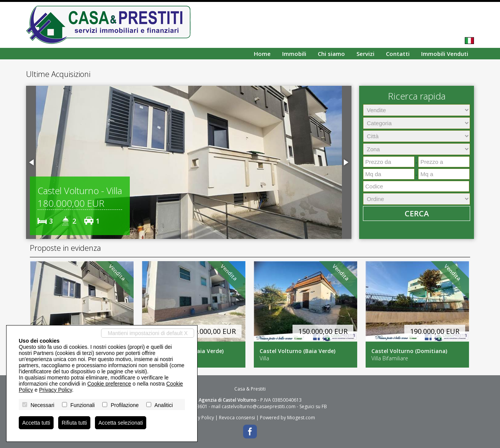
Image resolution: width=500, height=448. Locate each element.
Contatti (398, 54)
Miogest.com (301, 418)
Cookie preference (109, 384)
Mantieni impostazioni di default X (148, 333)
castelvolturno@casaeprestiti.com (259, 406)
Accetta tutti (36, 423)
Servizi (365, 54)
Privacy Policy (199, 418)
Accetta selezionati (121, 423)
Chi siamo (331, 54)
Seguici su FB (313, 406)
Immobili (294, 54)
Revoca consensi (237, 418)
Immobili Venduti (445, 54)
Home (262, 54)
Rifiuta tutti (74, 423)
